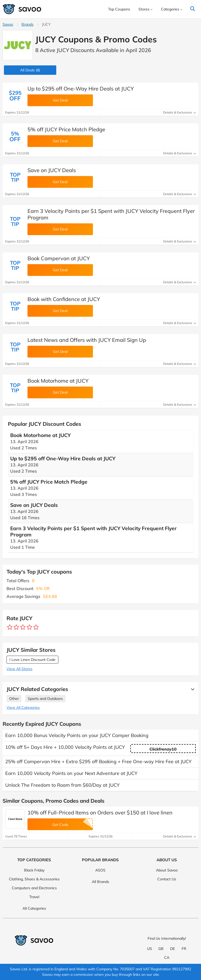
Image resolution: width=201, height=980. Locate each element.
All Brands (100, 882)
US (150, 949)
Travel (34, 897)
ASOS (100, 870)
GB (161, 949)
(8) (30, 70)
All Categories (34, 908)
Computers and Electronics (34, 888)
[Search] (192, 9)
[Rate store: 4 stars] (29, 627)
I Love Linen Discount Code (32, 660)
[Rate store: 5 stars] (36, 627)
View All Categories (23, 707)
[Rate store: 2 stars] (16, 627)
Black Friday (34, 870)
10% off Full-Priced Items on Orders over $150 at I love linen (100, 812)
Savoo (8, 24)
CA (167, 958)
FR (184, 949)
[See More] (191, 689)
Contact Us (167, 879)
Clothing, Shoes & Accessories (34, 879)
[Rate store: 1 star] (10, 627)
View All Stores (19, 669)
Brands (27, 24)
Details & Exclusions (179, 112)
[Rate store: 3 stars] (23, 627)
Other (14, 699)
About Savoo (167, 870)
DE (172, 949)
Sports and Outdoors (45, 699)
